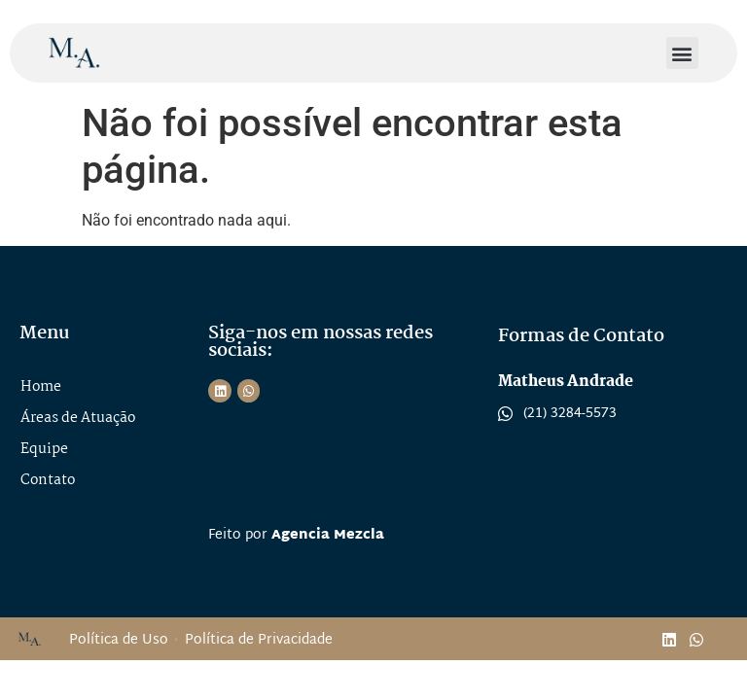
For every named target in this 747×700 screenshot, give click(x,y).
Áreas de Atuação (78, 418)
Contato (48, 480)
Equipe (44, 449)
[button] (682, 53)
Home (41, 387)
